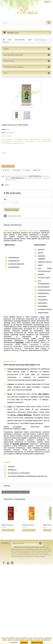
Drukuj (7, 185)
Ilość (5, 199)
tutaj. (24, 429)
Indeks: (4, 129)
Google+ (27, 170)
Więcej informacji (37, 642)
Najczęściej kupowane (13, 55)
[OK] (40, 543)
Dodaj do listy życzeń (14, 216)
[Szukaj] (49, 23)
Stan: (3, 133)
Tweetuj (6, 170)
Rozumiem (24, 642)
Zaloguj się (47, 2)
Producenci (9, 61)
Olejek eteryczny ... (8, 525)
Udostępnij (16, 170)
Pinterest (37, 170)
